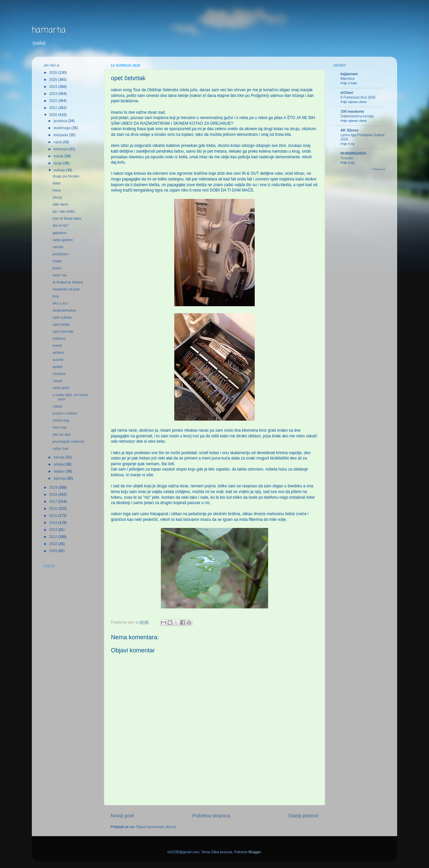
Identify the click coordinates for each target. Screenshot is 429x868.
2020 (54, 115)
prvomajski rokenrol (68, 441)
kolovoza (61, 149)
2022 (54, 101)
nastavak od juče (66, 289)
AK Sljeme (349, 130)
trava (57, 190)
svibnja (60, 170)
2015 (54, 516)
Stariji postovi (303, 816)
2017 (54, 501)
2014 (54, 523)
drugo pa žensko (66, 176)
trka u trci (60, 303)
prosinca (61, 121)
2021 (54, 108)
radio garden (63, 240)
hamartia (49, 30)
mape (57, 261)
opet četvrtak (63, 331)
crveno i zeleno (65, 413)
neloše (58, 247)
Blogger (255, 852)
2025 (54, 79)
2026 (54, 72)
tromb (57, 345)
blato (56, 183)
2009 (54, 551)
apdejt (57, 367)
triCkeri (347, 93)
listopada (61, 135)
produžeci (60, 254)
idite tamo (60, 204)
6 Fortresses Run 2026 (358, 97)
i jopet (57, 381)
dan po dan (62, 434)
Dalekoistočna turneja (357, 116)
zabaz (57, 406)
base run (60, 275)
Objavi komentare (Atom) (156, 827)
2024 (54, 87)
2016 (54, 508)
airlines (58, 352)
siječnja (60, 478)
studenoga (63, 128)
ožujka (59, 464)
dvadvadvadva (64, 310)
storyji (57, 197)
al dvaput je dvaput (68, 282)
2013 (54, 530)
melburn (59, 338)
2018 (54, 494)
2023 (54, 94)
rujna (58, 142)
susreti (58, 360)
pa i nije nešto (64, 211)
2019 (54, 487)
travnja (59, 457)
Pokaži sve (379, 169)
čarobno (59, 374)
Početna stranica (211, 816)
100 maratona (352, 111)
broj (56, 296)
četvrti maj (61, 420)
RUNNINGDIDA (353, 153)
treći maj (59, 427)
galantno (59, 233)
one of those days (67, 218)
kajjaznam (349, 74)
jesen (57, 268)
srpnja (59, 156)
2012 (54, 537)
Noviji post (122, 816)
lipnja (58, 163)
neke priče (61, 388)
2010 (54, 544)
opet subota (62, 317)
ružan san (60, 448)
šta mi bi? (60, 225)
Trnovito (347, 158)
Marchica (348, 79)
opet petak (61, 324)
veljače (60, 471)
